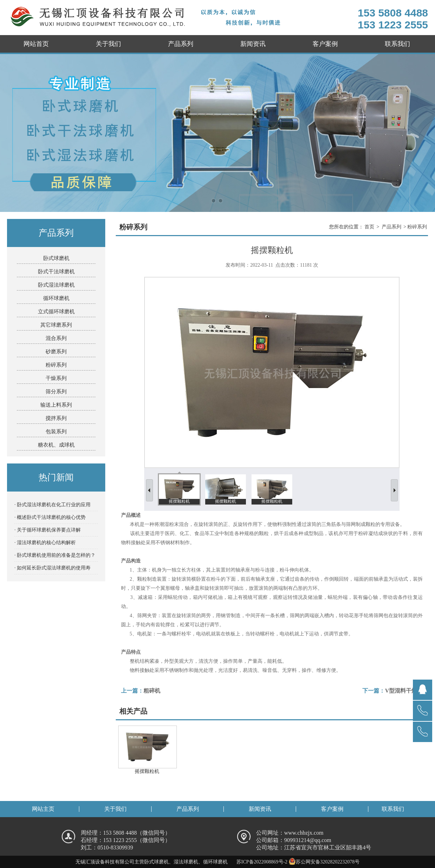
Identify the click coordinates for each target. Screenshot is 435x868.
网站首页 (36, 44)
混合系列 (56, 338)
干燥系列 (56, 378)
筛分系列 (56, 392)
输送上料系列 (56, 405)
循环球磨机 (56, 298)
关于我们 (108, 44)
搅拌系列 (56, 418)
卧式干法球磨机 (56, 272)
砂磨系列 (56, 352)
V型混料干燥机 (404, 691)
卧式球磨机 (56, 258)
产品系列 (181, 44)
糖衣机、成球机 (56, 445)
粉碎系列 (56, 365)
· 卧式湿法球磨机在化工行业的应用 (52, 505)
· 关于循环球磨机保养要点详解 (48, 530)
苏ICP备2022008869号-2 (262, 862)
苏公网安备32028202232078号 (324, 862)
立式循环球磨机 (56, 312)
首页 (369, 227)
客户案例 (325, 44)
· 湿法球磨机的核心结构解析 (45, 543)
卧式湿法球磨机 (56, 285)
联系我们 (397, 44)
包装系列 (56, 432)
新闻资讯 (253, 44)
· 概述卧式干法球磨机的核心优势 (50, 517)
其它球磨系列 (56, 325)
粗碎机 (152, 691)
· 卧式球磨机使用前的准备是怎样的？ (55, 555)
